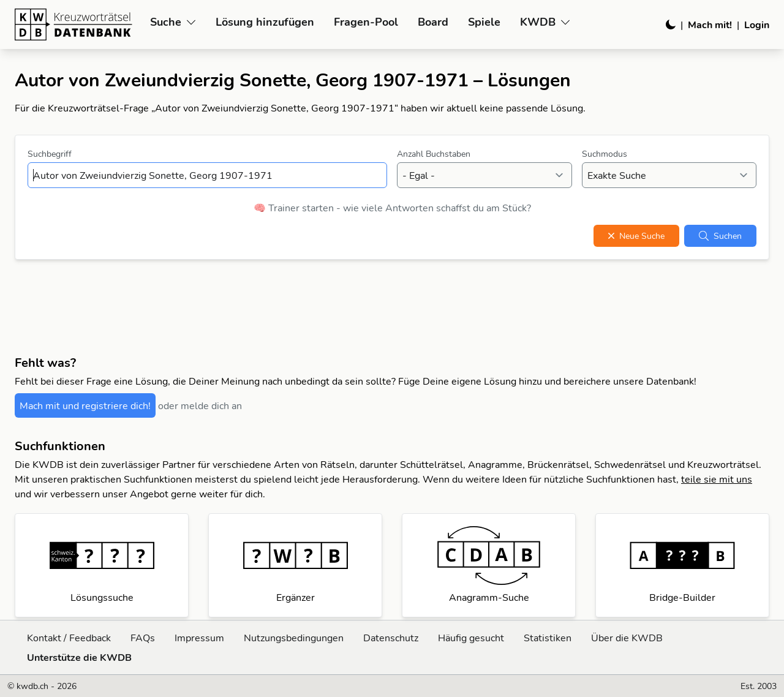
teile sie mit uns (717, 479)
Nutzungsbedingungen (294, 638)
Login (757, 24)
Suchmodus (605, 154)
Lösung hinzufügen (265, 22)
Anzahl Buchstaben (434, 154)
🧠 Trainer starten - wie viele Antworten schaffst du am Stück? (392, 208)
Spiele (484, 22)
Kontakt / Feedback (69, 638)
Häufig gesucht (471, 638)
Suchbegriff (50, 154)
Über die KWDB (627, 638)
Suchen (720, 236)
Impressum (199, 638)
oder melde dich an (200, 405)
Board (433, 22)
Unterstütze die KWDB (79, 657)
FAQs (143, 638)
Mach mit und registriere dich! (85, 405)
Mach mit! (710, 24)
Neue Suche (636, 236)
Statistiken (548, 638)
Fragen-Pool (366, 22)
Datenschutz (391, 638)
